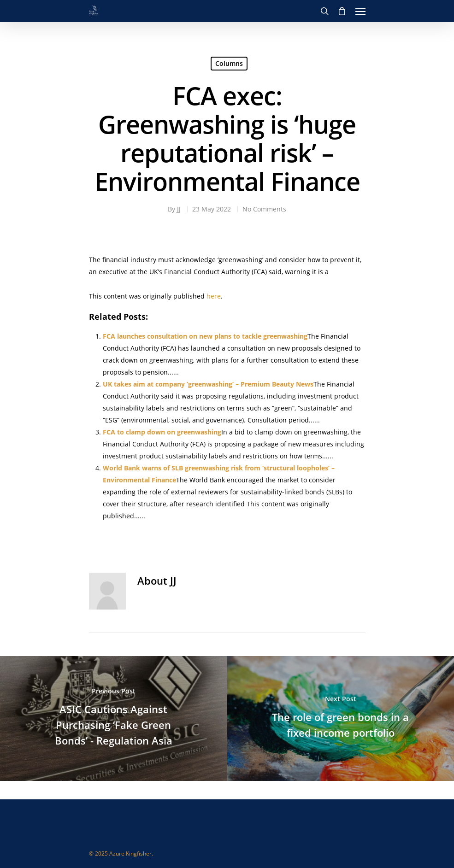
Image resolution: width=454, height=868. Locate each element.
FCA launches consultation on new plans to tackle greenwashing (205, 336)
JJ (179, 209)
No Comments (264, 209)
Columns (229, 63)
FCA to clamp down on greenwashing (162, 432)
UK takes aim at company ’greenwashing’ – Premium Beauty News (208, 384)
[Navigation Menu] (360, 11)
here (214, 296)
